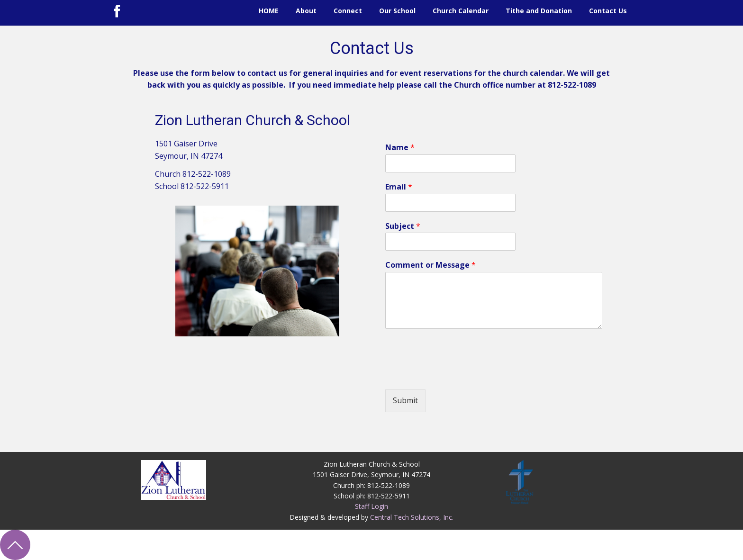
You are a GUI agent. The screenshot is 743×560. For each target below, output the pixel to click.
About (306, 11)
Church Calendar (461, 11)
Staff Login (371, 506)
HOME (269, 11)
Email (399, 187)
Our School (397, 11)
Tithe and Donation (539, 11)
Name (400, 148)
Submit (405, 400)
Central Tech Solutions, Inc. (412, 517)
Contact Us (608, 11)
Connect (348, 11)
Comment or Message (430, 265)
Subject (403, 226)
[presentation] (457, 374)
